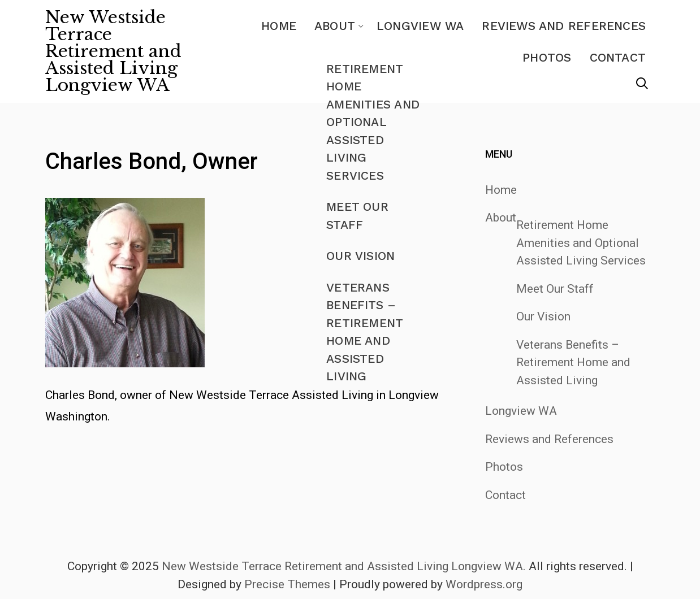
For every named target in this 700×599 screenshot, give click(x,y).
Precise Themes (287, 584)
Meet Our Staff (555, 289)
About (335, 26)
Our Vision (543, 316)
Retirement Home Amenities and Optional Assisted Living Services (581, 243)
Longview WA (420, 26)
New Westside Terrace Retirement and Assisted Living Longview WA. (344, 566)
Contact (618, 57)
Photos (547, 57)
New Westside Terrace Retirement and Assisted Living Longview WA (113, 51)
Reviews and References (564, 26)
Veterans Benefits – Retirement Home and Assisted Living (573, 363)
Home (279, 26)
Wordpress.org (484, 584)
